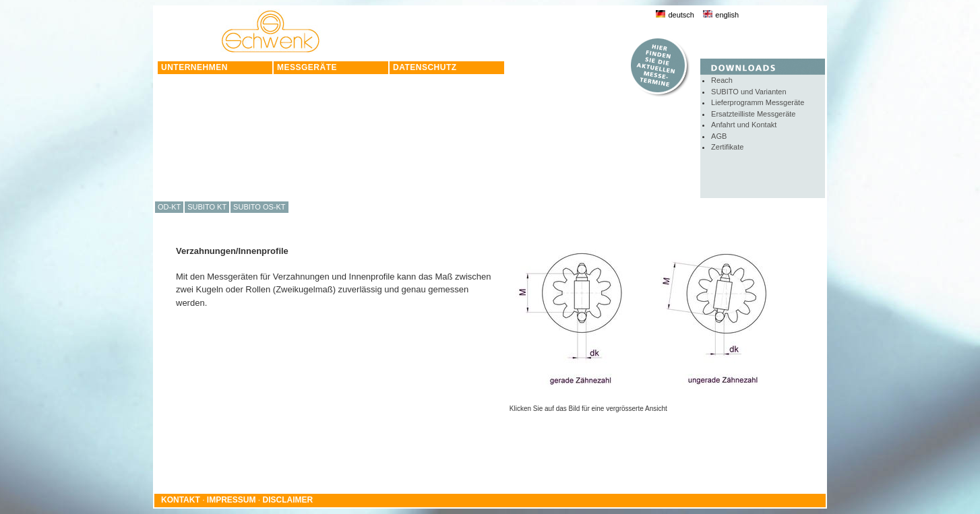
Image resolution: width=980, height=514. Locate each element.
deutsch (675, 15)
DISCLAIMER (288, 500)
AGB (719, 136)
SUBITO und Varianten (749, 92)
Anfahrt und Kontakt (744, 125)
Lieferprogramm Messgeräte (758, 102)
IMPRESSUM (232, 500)
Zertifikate (727, 147)
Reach (722, 80)
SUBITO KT (207, 207)
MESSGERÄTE (307, 67)
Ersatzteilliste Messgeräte (753, 114)
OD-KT (169, 207)
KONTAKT (181, 500)
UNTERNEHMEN (194, 67)
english (721, 15)
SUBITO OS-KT (259, 207)
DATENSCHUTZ (425, 67)
